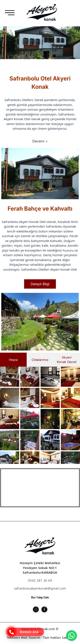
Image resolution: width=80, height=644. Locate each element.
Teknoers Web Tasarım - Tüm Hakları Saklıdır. (40, 638)
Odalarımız (40, 360)
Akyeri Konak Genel (67, 360)
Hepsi (13, 360)
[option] (40, 48)
